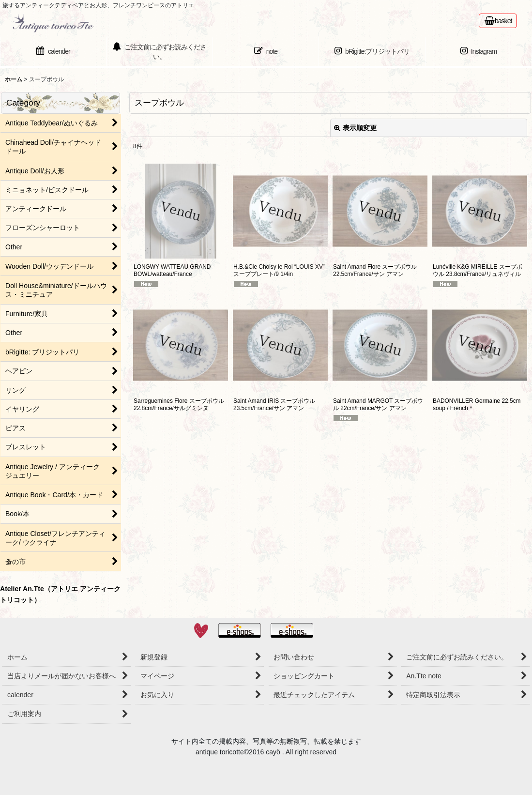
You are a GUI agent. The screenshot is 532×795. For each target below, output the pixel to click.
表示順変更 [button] (355, 128)
